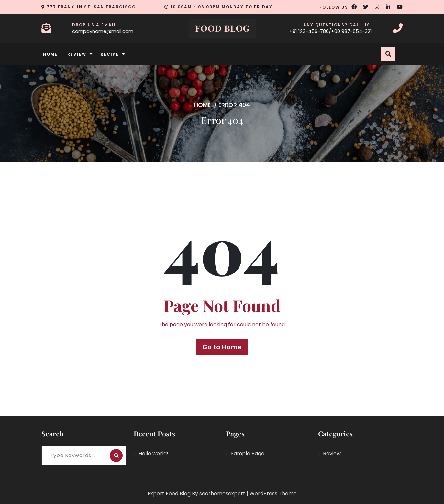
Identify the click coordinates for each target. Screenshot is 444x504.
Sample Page (248, 453)
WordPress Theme (273, 493)
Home (50, 54)
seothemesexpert (223, 493)
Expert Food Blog (170, 493)
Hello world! (153, 453)
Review (77, 54)
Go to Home (222, 347)
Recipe (110, 54)
